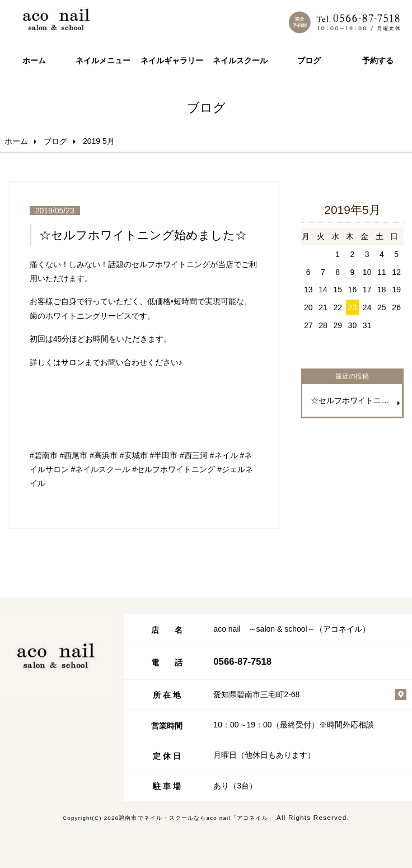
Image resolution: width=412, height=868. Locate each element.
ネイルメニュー (103, 60)
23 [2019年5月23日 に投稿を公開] (353, 307)
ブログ (309, 60)
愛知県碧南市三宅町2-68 (256, 694)
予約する (378, 60)
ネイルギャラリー (172, 60)
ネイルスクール (240, 60)
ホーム (34, 60)
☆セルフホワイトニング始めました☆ (143, 235)
